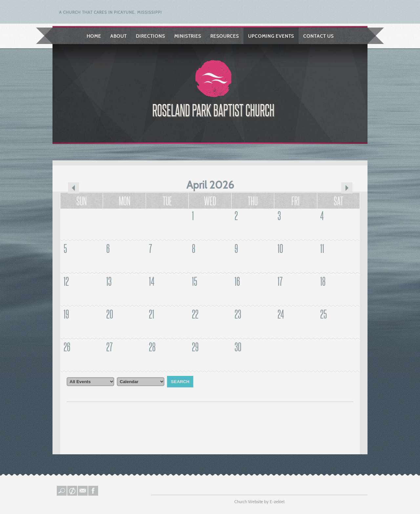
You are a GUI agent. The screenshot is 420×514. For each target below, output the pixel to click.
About (118, 36)
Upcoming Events (271, 36)
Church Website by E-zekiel (259, 502)
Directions (150, 36)
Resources (225, 36)
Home (94, 36)
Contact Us (318, 36)
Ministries (188, 36)
